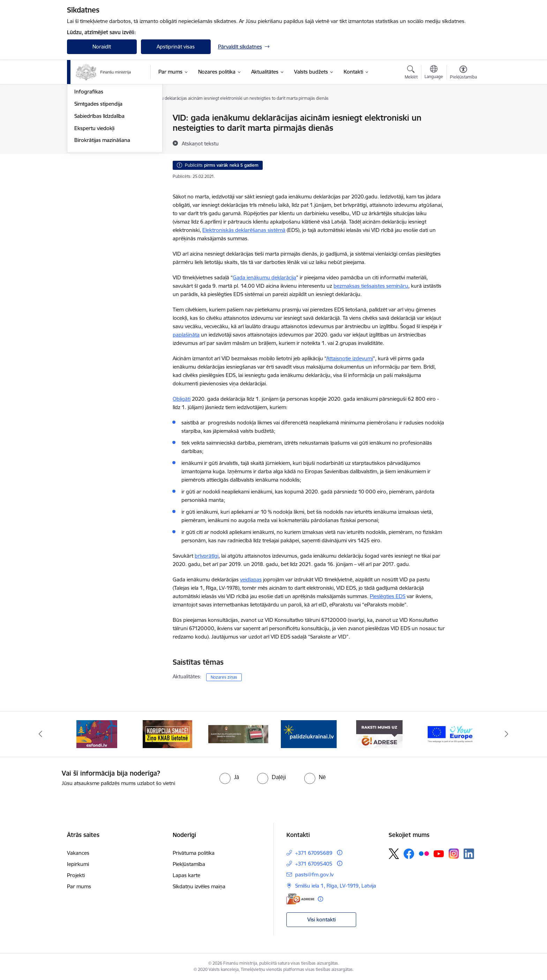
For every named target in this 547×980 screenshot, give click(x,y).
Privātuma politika (194, 853)
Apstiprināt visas (176, 47)
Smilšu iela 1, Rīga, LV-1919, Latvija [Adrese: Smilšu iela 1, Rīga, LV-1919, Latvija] (336, 886)
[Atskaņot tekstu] (200, 143)
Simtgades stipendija (98, 179)
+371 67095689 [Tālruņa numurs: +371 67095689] (314, 853)
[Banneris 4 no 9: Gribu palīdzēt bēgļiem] (309, 734)
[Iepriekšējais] (40, 734)
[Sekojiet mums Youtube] (439, 853)
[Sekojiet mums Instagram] (454, 854)
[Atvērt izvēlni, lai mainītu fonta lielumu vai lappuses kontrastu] (463, 73)
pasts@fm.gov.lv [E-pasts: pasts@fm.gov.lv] (314, 875)
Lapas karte (186, 875)
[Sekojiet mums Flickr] (424, 853)
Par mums (79, 886)
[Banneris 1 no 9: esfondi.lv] (97, 734)
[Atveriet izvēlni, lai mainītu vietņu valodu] (434, 73)
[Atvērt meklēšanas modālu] (411, 73)
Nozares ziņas (91, 142)
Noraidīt (102, 47)
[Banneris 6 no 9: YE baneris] (450, 734)
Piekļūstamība (189, 864)
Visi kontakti (321, 919)
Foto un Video (91, 155)
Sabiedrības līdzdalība (99, 191)
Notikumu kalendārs (98, 118)
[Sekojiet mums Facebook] (409, 854)
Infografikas (89, 167)
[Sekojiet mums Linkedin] (469, 854)
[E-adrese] (300, 899)
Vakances (78, 853)
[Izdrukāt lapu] (463, 115)
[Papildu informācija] (340, 853)
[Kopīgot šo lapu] (463, 132)
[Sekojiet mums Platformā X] (394, 854)
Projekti (76, 875)
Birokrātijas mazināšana (102, 215)
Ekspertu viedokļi (94, 203)
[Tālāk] (507, 734)
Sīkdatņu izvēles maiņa (199, 886)
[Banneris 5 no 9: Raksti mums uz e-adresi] (379, 734)
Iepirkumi (78, 864)
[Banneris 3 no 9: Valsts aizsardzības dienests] (238, 734)
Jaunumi (84, 130)
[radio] (229, 777)
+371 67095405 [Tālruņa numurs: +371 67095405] (314, 864)
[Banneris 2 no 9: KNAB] (167, 734)
